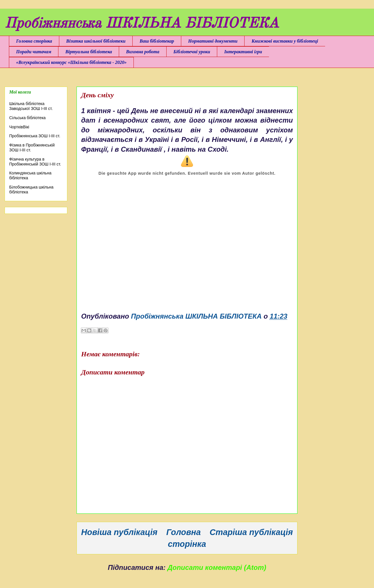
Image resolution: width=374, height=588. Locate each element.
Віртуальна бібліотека (89, 52)
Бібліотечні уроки (192, 52)
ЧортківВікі (19, 127)
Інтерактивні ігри (243, 52)
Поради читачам (34, 52)
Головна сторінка (34, 41)
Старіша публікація (251, 532)
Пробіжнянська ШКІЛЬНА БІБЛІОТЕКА (142, 24)
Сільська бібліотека (27, 118)
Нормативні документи (213, 41)
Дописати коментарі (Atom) (217, 567)
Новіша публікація (119, 532)
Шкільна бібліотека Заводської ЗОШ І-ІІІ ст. (31, 106)
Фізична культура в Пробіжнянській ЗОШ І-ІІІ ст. (35, 162)
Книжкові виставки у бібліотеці (285, 41)
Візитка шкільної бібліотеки (96, 41)
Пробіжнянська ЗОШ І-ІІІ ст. (35, 136)
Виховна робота (143, 52)
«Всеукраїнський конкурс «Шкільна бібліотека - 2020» (71, 62)
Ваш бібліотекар (157, 41)
